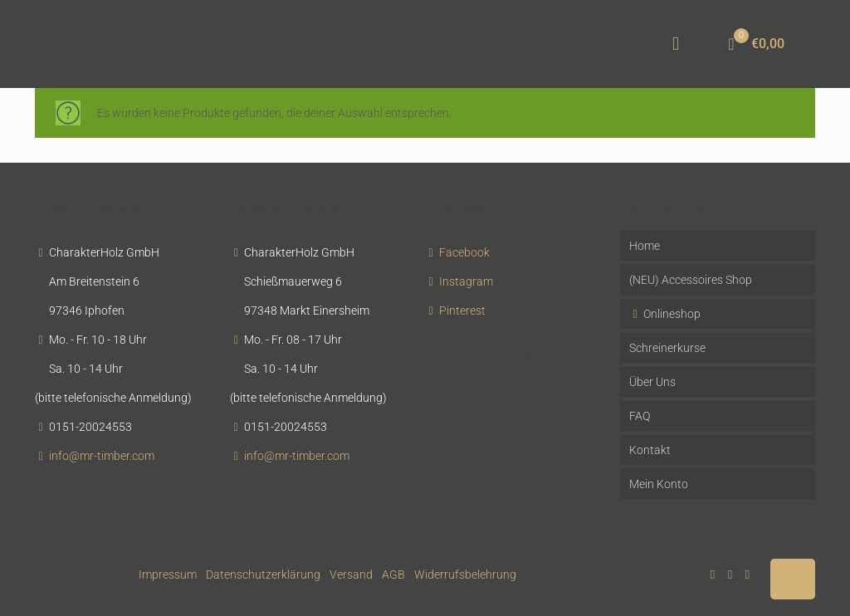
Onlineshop (665, 314)
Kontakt (650, 450)
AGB (393, 574)
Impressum (168, 574)
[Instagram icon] (747, 574)
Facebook (464, 252)
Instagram (466, 281)
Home (645, 246)
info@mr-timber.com (102, 456)
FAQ (640, 416)
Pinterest (462, 310)
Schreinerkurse (667, 348)
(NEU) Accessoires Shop (691, 280)
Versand (351, 574)
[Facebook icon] (713, 574)
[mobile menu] (676, 44)
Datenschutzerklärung (263, 574)
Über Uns (652, 382)
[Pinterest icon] (730, 574)
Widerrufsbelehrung (465, 574)
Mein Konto (659, 484)
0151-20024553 (90, 427)
